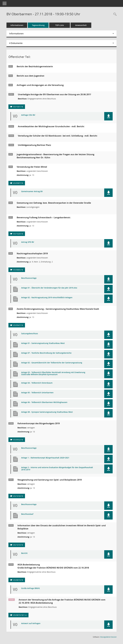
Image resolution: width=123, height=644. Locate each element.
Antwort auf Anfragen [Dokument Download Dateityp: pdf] (31, 623)
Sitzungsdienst (108, 637)
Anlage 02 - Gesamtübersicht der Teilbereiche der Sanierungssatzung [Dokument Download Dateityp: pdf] (52, 363)
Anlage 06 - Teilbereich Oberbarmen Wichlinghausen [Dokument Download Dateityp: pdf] (44, 402)
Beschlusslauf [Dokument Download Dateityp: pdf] (27, 514)
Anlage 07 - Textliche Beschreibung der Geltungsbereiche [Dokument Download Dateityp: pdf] (46, 353)
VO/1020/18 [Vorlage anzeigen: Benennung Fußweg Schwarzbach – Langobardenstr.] (18, 234)
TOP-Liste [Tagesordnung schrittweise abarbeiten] (60, 25)
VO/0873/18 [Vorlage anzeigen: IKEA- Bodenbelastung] (18, 580)
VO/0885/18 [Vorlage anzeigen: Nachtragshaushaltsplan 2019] (18, 270)
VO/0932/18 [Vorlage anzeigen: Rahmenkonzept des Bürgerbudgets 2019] (18, 440)
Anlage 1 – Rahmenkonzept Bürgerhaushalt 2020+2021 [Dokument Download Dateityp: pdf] (45, 458)
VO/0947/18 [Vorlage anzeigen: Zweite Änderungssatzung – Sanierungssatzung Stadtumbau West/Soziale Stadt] (18, 325)
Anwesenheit (81, 25)
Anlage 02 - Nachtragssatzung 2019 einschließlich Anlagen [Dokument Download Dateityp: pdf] (47, 298)
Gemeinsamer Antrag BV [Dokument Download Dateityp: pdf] (32, 192)
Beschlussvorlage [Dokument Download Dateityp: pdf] (29, 278)
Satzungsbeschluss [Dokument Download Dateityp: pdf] (30, 334)
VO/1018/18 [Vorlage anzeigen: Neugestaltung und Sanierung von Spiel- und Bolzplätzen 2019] (18, 496)
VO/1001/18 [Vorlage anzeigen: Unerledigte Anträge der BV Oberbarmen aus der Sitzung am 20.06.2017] (18, 107)
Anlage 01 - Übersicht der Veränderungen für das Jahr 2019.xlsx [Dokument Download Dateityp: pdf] (49, 288)
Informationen (17, 25)
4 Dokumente (16, 43)
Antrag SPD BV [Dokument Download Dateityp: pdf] (28, 242)
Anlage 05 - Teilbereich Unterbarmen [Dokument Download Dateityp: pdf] (37, 393)
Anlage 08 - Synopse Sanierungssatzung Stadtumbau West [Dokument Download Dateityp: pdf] (47, 412)
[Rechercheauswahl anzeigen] (114, 14)
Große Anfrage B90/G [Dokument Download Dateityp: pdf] (30, 588)
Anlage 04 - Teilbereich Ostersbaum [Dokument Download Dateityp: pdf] (37, 383)
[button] (108, 116)
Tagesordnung (38, 25)
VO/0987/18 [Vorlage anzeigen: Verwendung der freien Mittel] (18, 183)
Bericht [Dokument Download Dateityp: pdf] (24, 553)
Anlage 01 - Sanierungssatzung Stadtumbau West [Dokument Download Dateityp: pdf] (43, 343)
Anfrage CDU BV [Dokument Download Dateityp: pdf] (28, 115)
